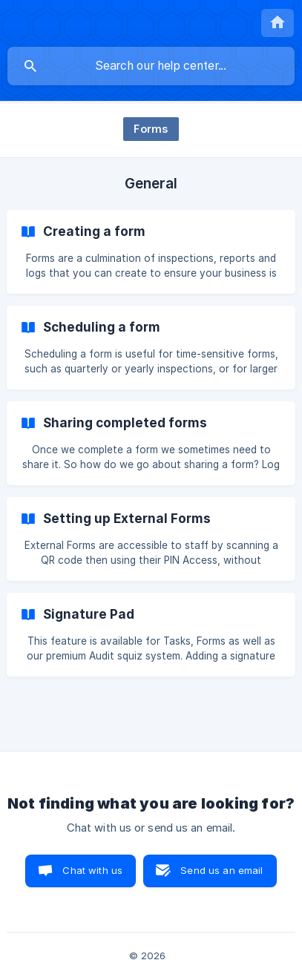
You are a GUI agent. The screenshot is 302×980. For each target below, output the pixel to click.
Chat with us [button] (92, 870)
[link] (151, 252)
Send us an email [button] (221, 870)
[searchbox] (151, 66)
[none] (278, 23)
